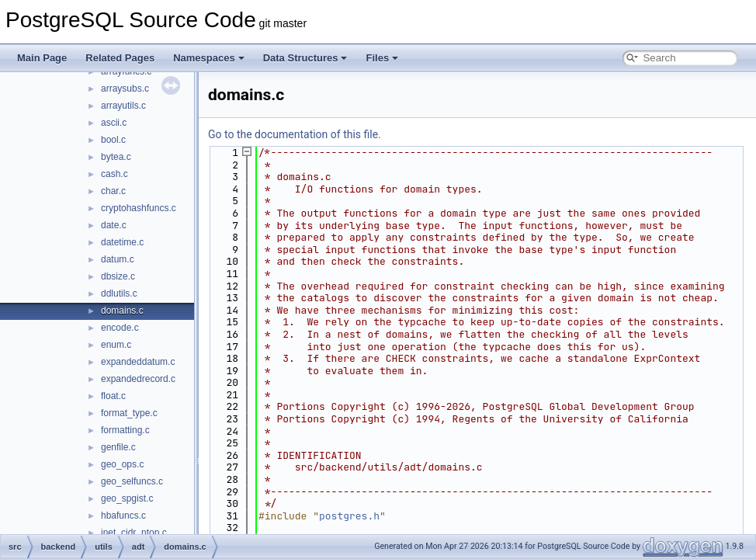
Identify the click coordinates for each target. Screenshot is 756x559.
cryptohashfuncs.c (139, 208)
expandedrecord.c (138, 379)
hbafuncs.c (123, 516)
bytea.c (116, 157)
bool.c (113, 140)
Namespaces (209, 58)
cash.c (114, 174)
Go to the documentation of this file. (295, 134)
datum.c (118, 259)
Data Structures (305, 58)
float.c (113, 396)
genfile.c (118, 447)
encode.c (120, 328)
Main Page (42, 58)
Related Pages (120, 58)
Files (382, 58)
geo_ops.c (122, 464)
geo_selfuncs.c (132, 481)
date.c (114, 225)
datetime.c (122, 242)
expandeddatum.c (138, 362)
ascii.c (114, 123)
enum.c (116, 345)
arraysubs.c (125, 89)
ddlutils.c (119, 293)
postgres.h (349, 516)
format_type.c (129, 413)
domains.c (122, 311)
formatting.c (125, 430)
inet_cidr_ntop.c (134, 533)
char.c (113, 191)
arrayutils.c (123, 106)
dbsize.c (118, 276)
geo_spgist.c (127, 498)
